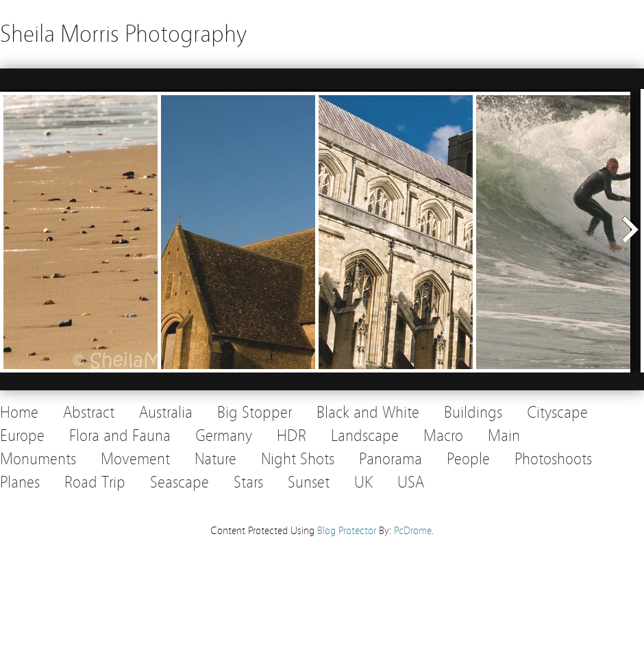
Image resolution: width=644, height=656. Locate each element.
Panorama (391, 459)
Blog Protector (347, 531)
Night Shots (298, 459)
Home (19, 413)
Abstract (89, 413)
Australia (166, 413)
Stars (248, 482)
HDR (292, 436)
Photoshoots (553, 459)
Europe (22, 436)
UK (363, 482)
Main (504, 436)
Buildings (473, 413)
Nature (215, 459)
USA (411, 482)
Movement (135, 459)
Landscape (365, 436)
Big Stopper (255, 413)
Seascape (179, 482)
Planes (20, 482)
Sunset (309, 482)
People (468, 459)
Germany (224, 436)
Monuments (38, 459)
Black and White (368, 413)
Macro (443, 436)
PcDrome (413, 531)
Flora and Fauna (120, 436)
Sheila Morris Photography (123, 34)
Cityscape (557, 413)
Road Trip (95, 482)
